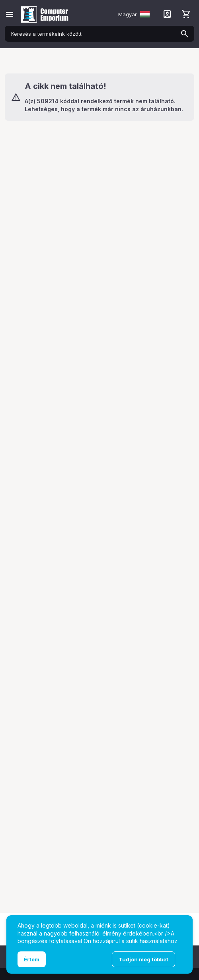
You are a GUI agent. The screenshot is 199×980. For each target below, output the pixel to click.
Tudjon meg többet (143, 959)
